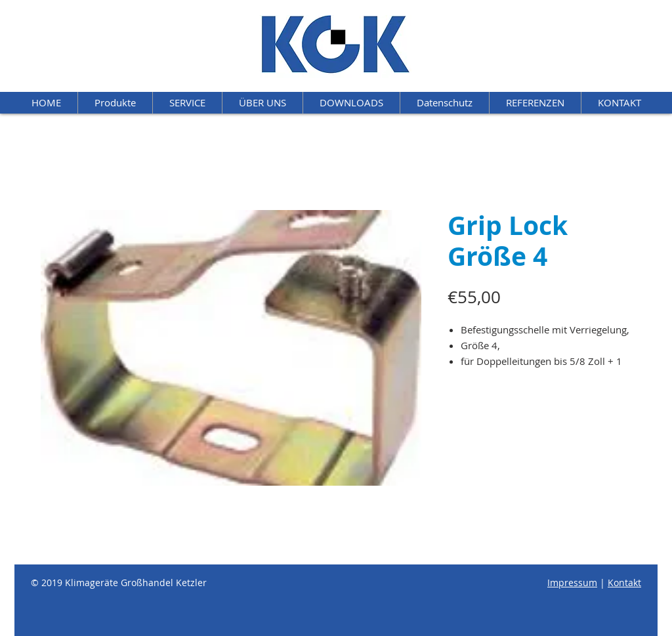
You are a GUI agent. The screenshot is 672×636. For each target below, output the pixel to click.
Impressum (572, 583)
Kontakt (624, 583)
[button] (351, 103)
